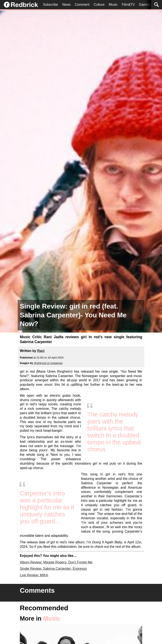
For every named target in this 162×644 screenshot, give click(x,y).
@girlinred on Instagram (48, 363)
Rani (41, 351)
